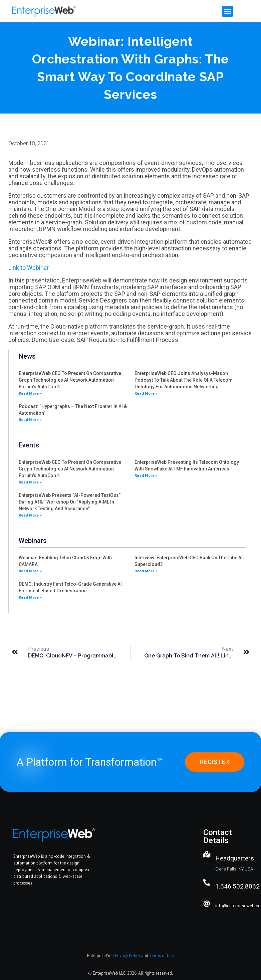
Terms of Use (162, 955)
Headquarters (235, 858)
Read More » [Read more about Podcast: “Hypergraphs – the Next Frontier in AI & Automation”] (30, 420)
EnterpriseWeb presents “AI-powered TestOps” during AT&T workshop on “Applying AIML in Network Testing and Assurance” (70, 502)
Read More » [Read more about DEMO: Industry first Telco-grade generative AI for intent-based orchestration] (30, 597)
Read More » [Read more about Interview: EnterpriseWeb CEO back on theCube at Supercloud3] (146, 571)
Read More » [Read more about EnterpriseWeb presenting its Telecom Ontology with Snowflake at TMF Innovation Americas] (146, 475)
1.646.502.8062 (237, 886)
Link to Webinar (29, 268)
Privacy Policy (127, 955)
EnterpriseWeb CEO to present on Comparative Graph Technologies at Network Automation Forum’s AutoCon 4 (70, 380)
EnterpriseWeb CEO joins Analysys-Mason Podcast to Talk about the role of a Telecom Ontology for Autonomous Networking (184, 380)
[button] (227, 11)
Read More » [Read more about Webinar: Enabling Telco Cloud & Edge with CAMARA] (30, 571)
